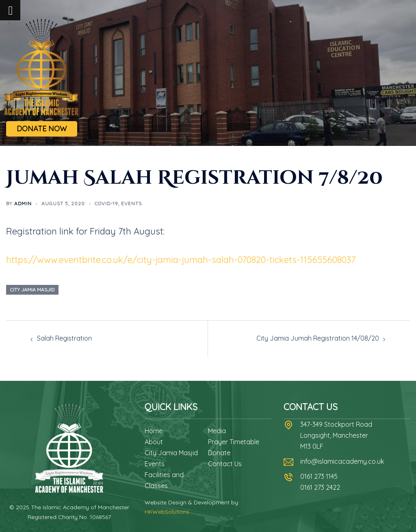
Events (131, 203)
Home (154, 431)
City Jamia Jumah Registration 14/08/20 (318, 338)
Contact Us (225, 464)
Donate (219, 453)
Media (217, 431)
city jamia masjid (32, 290)
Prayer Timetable (234, 442)
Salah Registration (64, 338)
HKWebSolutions (167, 512)
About (154, 442)
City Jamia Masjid (171, 453)
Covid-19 (106, 203)
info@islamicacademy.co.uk (342, 461)
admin (23, 203)
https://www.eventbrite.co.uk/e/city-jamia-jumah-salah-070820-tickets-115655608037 (181, 260)
